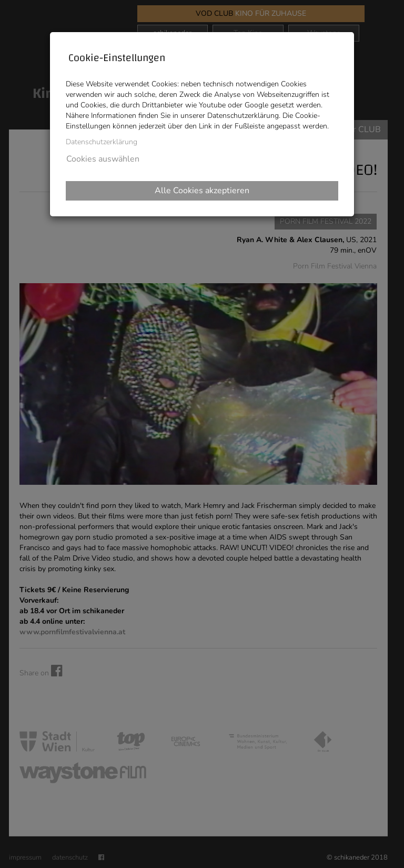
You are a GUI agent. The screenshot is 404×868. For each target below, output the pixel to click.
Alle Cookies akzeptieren (202, 191)
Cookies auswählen (103, 159)
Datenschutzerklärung (102, 142)
